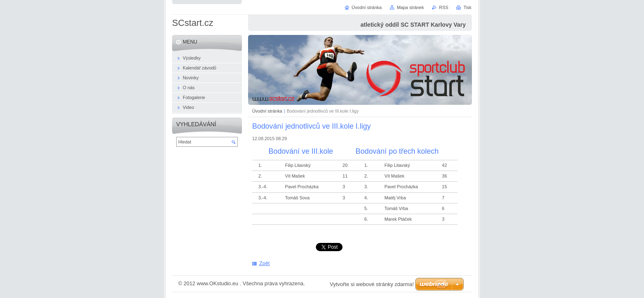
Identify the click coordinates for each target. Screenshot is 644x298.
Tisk (467, 7)
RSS (444, 7)
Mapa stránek (410, 7)
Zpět (264, 263)
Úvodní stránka (267, 111)
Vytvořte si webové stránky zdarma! (372, 284)
